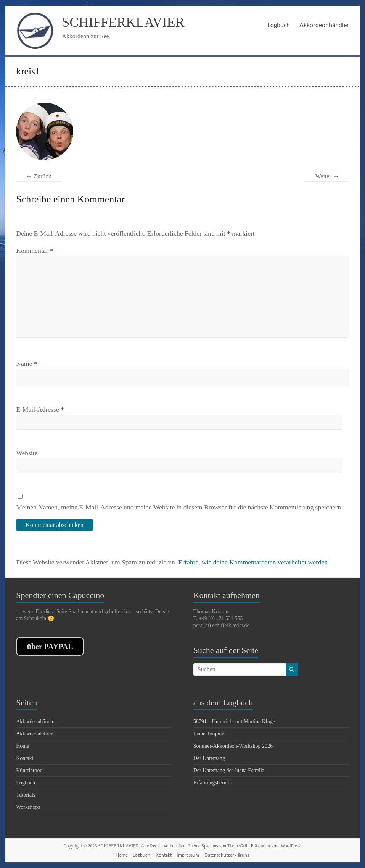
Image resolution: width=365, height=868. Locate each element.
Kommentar (35, 251)
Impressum (188, 855)
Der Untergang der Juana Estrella (229, 770)
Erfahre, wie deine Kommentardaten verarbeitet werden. (254, 562)
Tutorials (26, 795)
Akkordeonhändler (324, 25)
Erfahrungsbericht (213, 783)
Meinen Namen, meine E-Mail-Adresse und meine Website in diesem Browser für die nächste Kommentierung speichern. (179, 507)
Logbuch (279, 25)
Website (27, 453)
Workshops (28, 807)
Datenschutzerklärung (227, 855)
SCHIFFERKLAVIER (123, 22)
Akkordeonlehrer (34, 734)
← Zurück (39, 176)
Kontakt (25, 758)
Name (27, 364)
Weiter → (327, 176)
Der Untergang (209, 758)
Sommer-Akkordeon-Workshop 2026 (233, 746)
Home (23, 746)
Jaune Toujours (210, 734)
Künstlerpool (30, 770)
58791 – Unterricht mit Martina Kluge (234, 722)
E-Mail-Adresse (40, 409)
